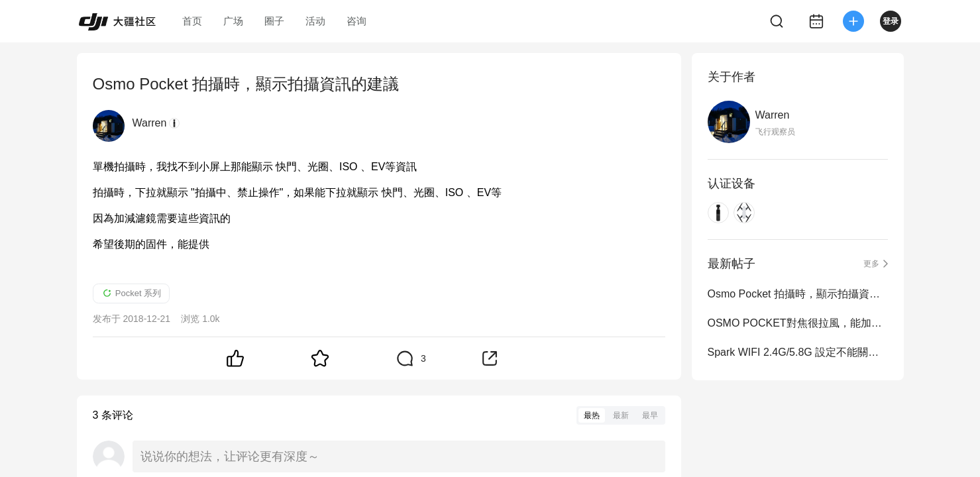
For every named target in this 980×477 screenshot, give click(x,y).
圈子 (274, 21)
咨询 (356, 21)
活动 (315, 21)
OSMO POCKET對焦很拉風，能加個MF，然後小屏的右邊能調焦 (798, 323)
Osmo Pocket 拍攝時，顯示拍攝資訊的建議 (798, 294)
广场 (233, 21)
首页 (192, 21)
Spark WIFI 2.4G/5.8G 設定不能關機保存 (798, 352)
